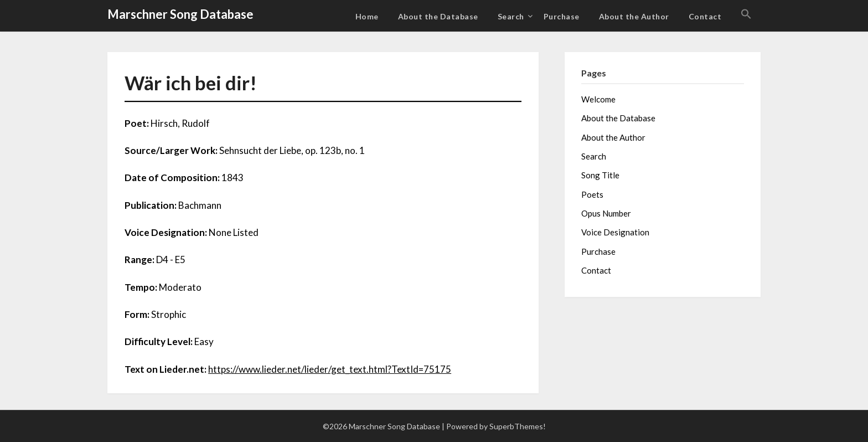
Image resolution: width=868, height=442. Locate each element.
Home (367, 16)
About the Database (438, 16)
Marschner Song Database (180, 14)
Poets (592, 194)
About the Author (634, 16)
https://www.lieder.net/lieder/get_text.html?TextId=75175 (330, 369)
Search (511, 16)
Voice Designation (615, 232)
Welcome (598, 99)
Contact (705, 16)
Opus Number (606, 213)
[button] (746, 14)
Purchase (562, 16)
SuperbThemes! (518, 426)
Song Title (600, 175)
